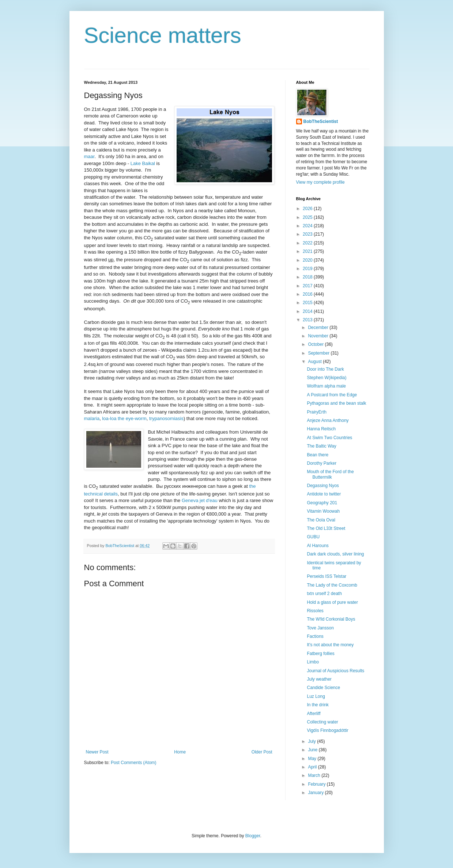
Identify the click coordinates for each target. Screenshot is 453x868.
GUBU (313, 537)
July (312, 741)
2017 (308, 286)
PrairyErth (316, 412)
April (313, 767)
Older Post (262, 752)
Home (180, 752)
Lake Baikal (143, 163)
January (316, 793)
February (317, 784)
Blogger (253, 836)
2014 (308, 311)
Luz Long (316, 696)
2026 (308, 209)
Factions (315, 636)
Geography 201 (322, 503)
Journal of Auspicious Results (335, 671)
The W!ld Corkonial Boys (331, 619)
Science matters (163, 35)
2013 (308, 320)
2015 (308, 303)
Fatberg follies (320, 654)
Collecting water (322, 722)
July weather (319, 679)
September (319, 353)
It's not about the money (330, 645)
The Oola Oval (321, 520)
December (319, 328)
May (313, 759)
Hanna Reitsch (321, 429)
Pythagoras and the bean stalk (336, 403)
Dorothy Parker (322, 463)
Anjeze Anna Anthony (328, 420)
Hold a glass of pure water (332, 602)
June (313, 750)
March (315, 775)
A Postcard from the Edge (332, 395)
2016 (308, 294)
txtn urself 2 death (324, 594)
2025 (308, 217)
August (315, 362)
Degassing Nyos (323, 486)
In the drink (318, 705)
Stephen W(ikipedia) (326, 378)
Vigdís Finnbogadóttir (327, 730)
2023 (308, 234)
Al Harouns (318, 546)
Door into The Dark (325, 369)
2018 (308, 277)
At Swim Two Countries (329, 438)
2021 (308, 251)
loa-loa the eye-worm (124, 418)
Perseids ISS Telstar (326, 576)
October (316, 344)
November (319, 336)
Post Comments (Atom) (134, 763)
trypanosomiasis (166, 418)
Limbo (313, 662)
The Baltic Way (321, 446)
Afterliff (314, 714)
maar (89, 156)
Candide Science (323, 688)
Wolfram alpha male (326, 386)
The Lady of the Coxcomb (332, 585)
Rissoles (315, 611)
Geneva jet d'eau (200, 500)
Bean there (318, 455)
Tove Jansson (320, 628)
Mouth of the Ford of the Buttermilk (330, 474)
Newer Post (97, 752)
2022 (308, 243)
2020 (308, 260)
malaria (92, 418)
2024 (308, 226)
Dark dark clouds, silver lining (335, 554)
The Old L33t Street (326, 528)
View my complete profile (320, 182)
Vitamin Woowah (323, 511)
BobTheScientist (321, 121)
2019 (308, 269)
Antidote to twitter (324, 494)
